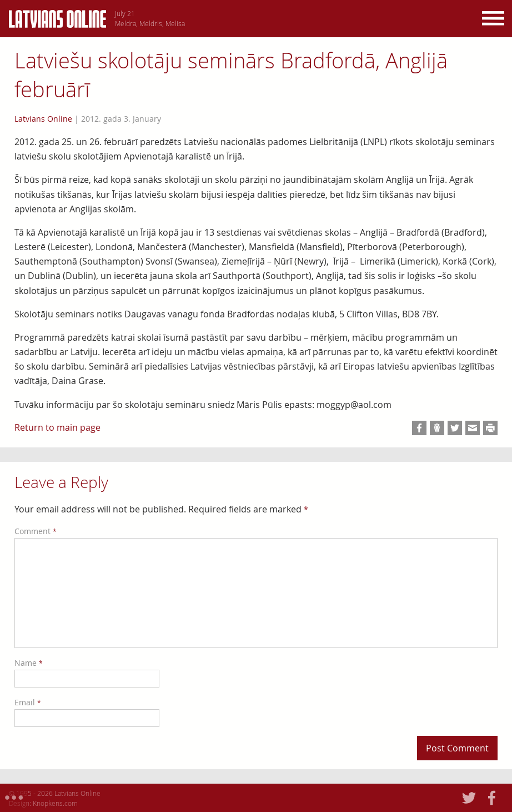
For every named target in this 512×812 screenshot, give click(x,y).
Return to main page (57, 427)
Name (29, 663)
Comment (36, 531)
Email (28, 702)
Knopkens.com (55, 803)
